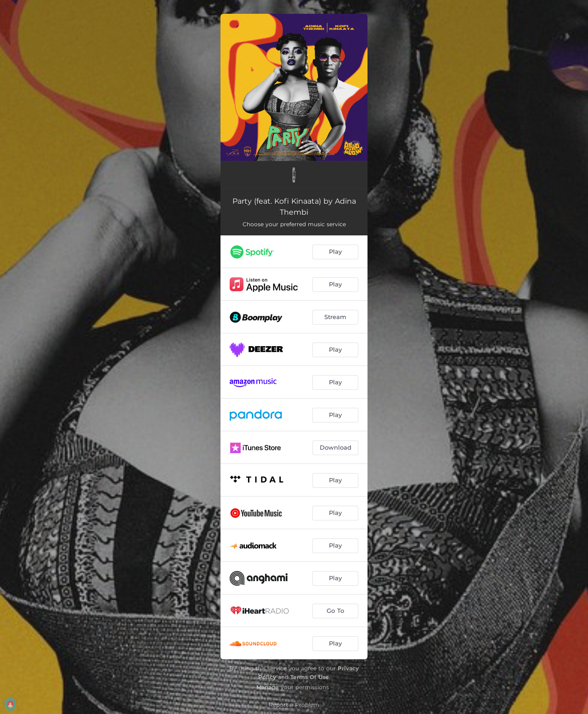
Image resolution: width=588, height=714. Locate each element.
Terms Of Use (310, 677)
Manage (268, 687)
